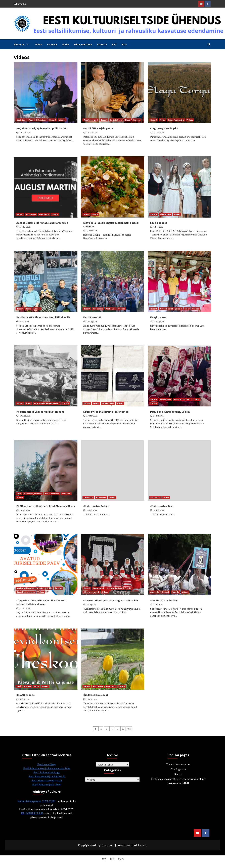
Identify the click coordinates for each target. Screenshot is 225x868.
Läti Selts (155, 497)
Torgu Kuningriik (176, 120)
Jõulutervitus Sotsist (96, 506)
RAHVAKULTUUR (32, 813)
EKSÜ (19, 494)
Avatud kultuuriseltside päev (31, 588)
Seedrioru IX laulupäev (164, 600)
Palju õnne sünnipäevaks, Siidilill (170, 412)
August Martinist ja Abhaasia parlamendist (42, 223)
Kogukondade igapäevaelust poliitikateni (42, 128)
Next (129, 729)
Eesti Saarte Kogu (25, 120)
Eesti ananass (159, 223)
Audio (66, 44)
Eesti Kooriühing (47, 764)
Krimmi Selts (108, 403)
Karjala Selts (116, 120)
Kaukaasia (31, 214)
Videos (62, 120)
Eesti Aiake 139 (92, 317)
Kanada (175, 592)
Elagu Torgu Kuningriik (164, 128)
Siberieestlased (91, 592)
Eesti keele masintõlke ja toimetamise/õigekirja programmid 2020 (178, 781)
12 (123, 729)
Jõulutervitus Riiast (162, 506)
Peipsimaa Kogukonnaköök (47, 403)
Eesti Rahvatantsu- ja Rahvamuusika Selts (47, 768)
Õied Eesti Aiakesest (96, 695)
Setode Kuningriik (116, 588)
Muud (128, 120)
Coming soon (178, 769)
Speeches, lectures (33, 494)
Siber (29, 309)
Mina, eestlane (83, 44)
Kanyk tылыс (158, 317)
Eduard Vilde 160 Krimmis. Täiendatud (106, 412)
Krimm (96, 403)
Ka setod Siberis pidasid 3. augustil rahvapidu (111, 600)
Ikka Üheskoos (26, 695)
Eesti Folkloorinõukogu (47, 772)
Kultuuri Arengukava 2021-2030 (36, 801)
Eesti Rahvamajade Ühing (47, 784)
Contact (52, 44)
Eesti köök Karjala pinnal (98, 128)
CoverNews (123, 845)
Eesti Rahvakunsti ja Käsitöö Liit (47, 776)
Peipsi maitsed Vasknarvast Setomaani (40, 412)
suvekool (66, 494)
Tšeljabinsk (165, 214)
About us (22, 44)
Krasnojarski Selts (183, 399)
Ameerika (155, 592)
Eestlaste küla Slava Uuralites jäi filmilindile (43, 317)
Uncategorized (91, 120)
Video (39, 44)
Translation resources (178, 764)
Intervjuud (41, 120)
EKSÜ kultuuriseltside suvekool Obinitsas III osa (46, 506)
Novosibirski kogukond (171, 309)
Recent (53, 120)
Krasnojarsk (166, 399)
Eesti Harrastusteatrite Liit (47, 780)
